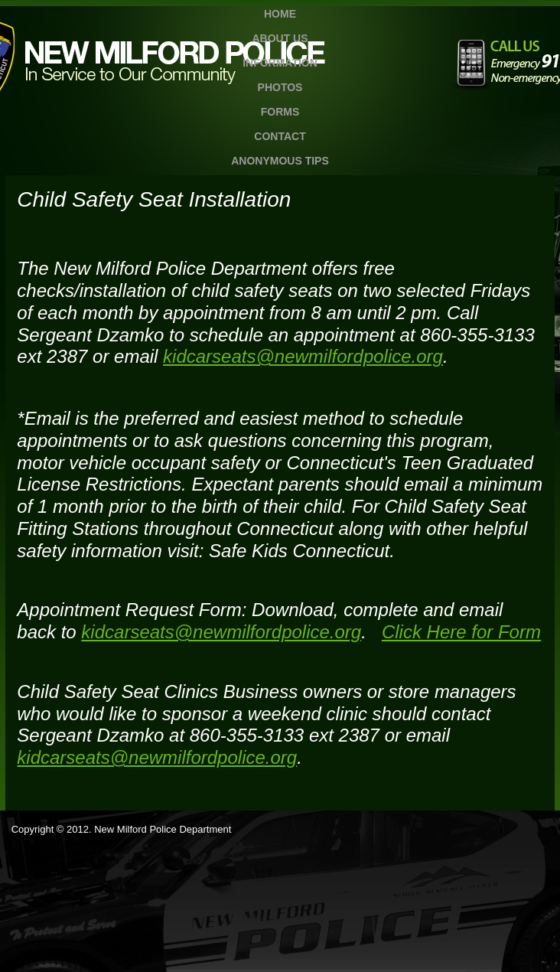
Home (280, 14)
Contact (280, 136)
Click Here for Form (461, 632)
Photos (280, 87)
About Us (280, 38)
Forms (280, 112)
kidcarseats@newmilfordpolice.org (303, 356)
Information (280, 63)
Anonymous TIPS (280, 161)
